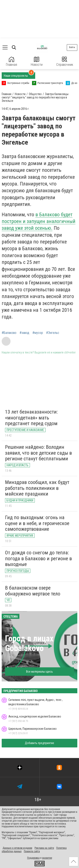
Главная (11, 62)
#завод (24, 333)
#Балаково (9, 333)
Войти (72, 47)
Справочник (65, 62)
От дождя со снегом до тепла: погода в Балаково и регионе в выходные (38, 558)
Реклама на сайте (44, 848)
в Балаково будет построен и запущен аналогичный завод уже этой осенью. (39, 221)
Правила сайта (32, 851)
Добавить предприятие (39, 743)
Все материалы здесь (39, 672)
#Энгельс (53, 333)
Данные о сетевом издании (17, 848)
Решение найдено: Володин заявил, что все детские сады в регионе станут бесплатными (38, 453)
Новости (37, 62)
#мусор (38, 333)
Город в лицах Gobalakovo (29, 643)
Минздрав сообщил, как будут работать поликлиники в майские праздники (37, 488)
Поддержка (33, 858)
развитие (47, 858)
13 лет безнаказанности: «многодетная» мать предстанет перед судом (31, 418)
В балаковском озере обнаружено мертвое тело (33, 591)
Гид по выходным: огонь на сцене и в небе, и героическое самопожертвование (37, 523)
